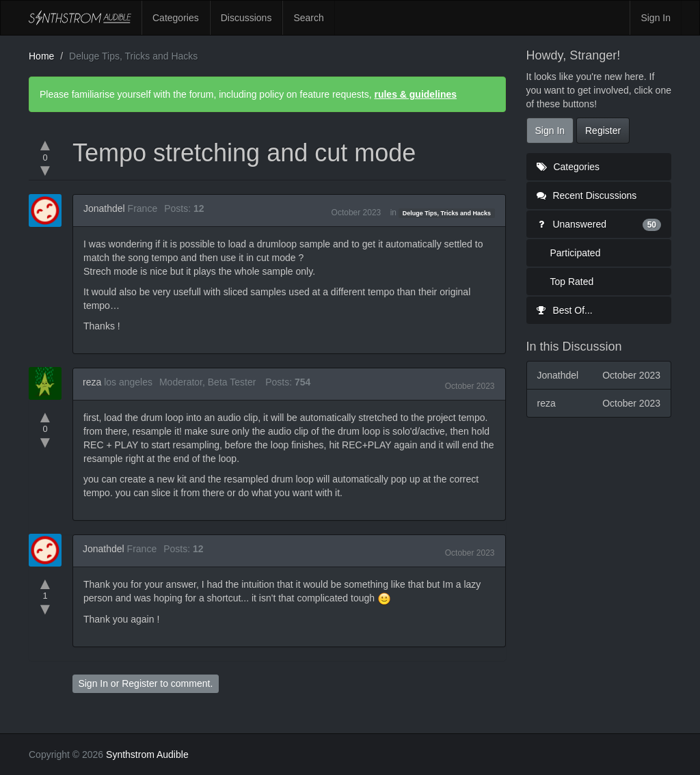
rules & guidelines (415, 94)
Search (308, 18)
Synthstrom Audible (80, 18)
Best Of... (565, 310)
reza (92, 382)
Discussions (246, 18)
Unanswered (599, 224)
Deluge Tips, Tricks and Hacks (447, 213)
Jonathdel (104, 208)
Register (139, 683)
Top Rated (572, 282)
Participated (576, 253)
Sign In (656, 18)
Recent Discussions (587, 195)
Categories (176, 18)
